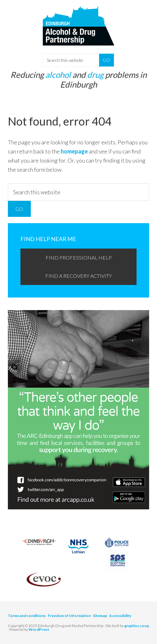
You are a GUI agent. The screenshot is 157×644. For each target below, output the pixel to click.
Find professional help (79, 258)
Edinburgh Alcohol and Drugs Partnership (78, 31)
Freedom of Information (69, 616)
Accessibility (120, 616)
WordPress (39, 629)
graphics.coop (137, 626)
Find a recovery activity (78, 276)
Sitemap (100, 616)
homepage (74, 151)
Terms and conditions (27, 616)
